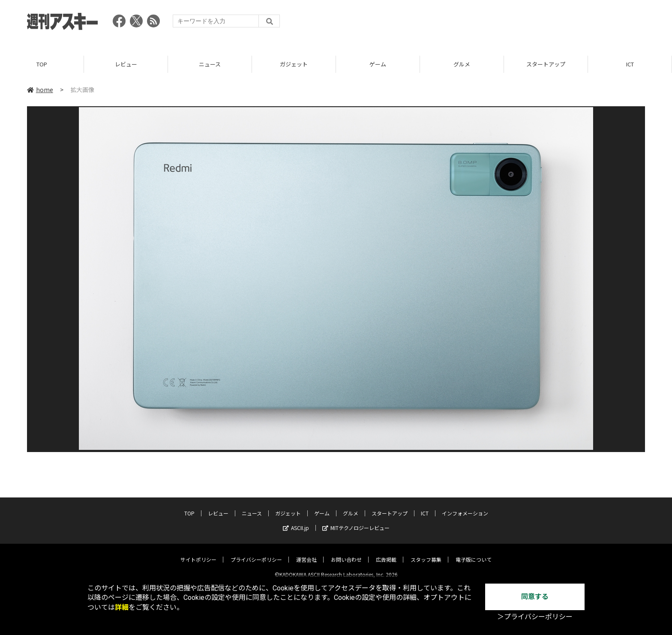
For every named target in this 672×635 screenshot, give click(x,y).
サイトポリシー (198, 553)
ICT (630, 64)
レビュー (126, 64)
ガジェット (294, 64)
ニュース (210, 64)
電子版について (474, 553)
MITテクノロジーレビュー (356, 521)
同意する (535, 597)
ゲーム (378, 64)
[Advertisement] (489, 24)
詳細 (122, 607)
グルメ (462, 64)
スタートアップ (546, 64)
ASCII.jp (296, 521)
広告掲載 (386, 553)
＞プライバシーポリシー (535, 617)
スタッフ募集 (426, 553)
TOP (42, 64)
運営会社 (306, 553)
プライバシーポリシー (256, 553)
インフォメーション (465, 506)
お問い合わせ (346, 553)
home (40, 90)
